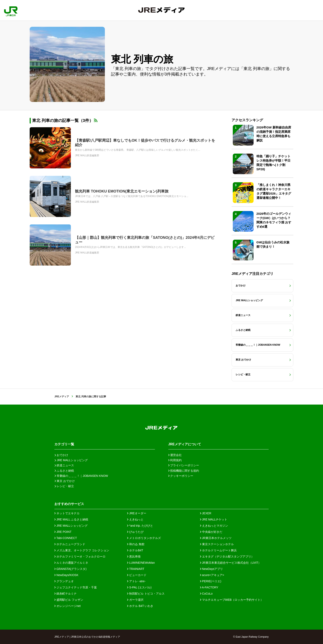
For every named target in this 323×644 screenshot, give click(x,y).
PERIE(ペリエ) (211, 581)
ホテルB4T (135, 550)
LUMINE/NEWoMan (141, 563)
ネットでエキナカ (67, 513)
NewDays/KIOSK (66, 575)
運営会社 (175, 455)
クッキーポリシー (181, 476)
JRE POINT (63, 532)
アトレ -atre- (136, 581)
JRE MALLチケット (214, 519)
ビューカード (137, 575)
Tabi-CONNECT (66, 538)
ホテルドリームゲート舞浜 (218, 550)
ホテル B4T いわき (140, 606)
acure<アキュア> (212, 575)
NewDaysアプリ (212, 569)
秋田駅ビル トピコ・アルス (146, 594)
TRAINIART (136, 569)
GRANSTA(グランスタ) (70, 569)
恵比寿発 (134, 556)
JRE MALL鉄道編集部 (87, 155)
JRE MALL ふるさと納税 (71, 519)
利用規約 (175, 460)
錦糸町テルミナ (66, 594)
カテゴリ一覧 (64, 444)
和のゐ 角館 (136, 544)
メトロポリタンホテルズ (144, 538)
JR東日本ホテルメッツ (216, 538)
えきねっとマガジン (214, 526)
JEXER (206, 513)
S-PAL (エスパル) (139, 587)
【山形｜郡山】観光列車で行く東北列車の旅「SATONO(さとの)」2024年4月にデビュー (145, 240)
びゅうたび (135, 532)
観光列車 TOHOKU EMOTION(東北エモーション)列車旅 (122, 191)
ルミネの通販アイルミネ (71, 563)
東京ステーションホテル (217, 544)
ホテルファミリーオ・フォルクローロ (80, 556)
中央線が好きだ (211, 532)
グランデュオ (64, 581)
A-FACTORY (209, 587)
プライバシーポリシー (184, 465)
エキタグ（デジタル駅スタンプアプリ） (227, 556)
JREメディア (62, 397)
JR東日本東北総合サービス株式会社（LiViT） (231, 563)
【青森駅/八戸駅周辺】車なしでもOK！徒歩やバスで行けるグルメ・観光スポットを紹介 (145, 143)
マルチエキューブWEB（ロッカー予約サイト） (232, 600)
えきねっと (135, 519)
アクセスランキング (247, 120)
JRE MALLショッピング (71, 526)
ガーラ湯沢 (135, 600)
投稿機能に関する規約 (184, 471)
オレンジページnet (67, 606)
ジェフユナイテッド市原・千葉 (76, 587)
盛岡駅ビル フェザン (69, 600)
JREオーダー (137, 513)
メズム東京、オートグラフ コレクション (82, 550)
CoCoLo (206, 594)
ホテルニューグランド (70, 544)
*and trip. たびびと (140, 526)
